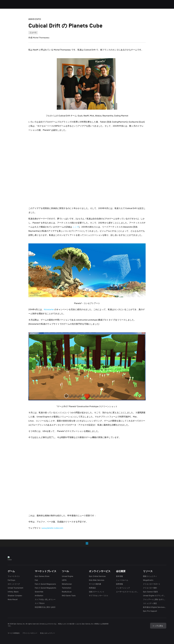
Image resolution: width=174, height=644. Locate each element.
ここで (76, 227)
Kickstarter (49, 310)
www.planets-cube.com (52, 528)
